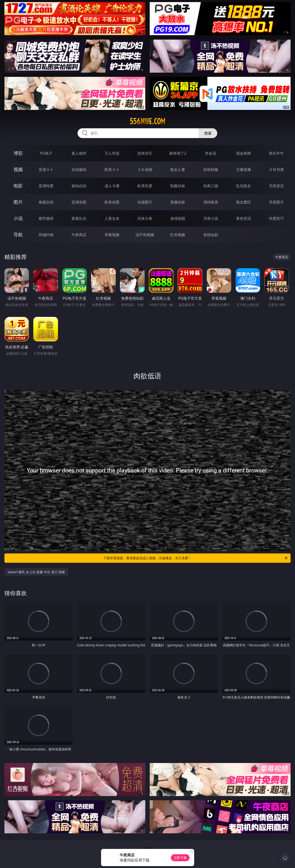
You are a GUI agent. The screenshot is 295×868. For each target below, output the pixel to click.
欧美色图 (112, 202)
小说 (18, 218)
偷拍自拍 (79, 186)
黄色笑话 (244, 218)
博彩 (18, 153)
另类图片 (276, 202)
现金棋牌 (244, 153)
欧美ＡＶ (112, 170)
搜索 (208, 133)
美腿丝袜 (178, 202)
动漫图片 (145, 202)
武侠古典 (145, 218)
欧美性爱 (145, 186)
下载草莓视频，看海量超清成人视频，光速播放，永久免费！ (196, 558)
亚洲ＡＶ (46, 170)
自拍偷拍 (79, 170)
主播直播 (244, 170)
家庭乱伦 (79, 218)
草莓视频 (112, 235)
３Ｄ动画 (145, 170)
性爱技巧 (276, 218)
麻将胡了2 (178, 153)
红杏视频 (178, 235)
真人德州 (79, 153)
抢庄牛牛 (276, 153)
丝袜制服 (211, 170)
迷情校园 (178, 218)
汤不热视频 (145, 235)
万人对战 (112, 153)
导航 (18, 235)
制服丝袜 (178, 186)
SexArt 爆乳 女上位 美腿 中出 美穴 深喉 (36, 572)
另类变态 (276, 186)
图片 (18, 202)
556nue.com (147, 121)
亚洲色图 (79, 202)
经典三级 (211, 186)
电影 (18, 186)
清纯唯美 (211, 202)
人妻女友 (112, 218)
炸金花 (211, 153)
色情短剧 (211, 235)
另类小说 (211, 218)
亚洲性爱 (46, 186)
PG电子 (46, 153)
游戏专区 (145, 153)
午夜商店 (79, 235)
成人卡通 (112, 186)
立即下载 (180, 858)
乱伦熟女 (244, 186)
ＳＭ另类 (276, 170)
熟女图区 (244, 202)
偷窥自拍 (46, 202)
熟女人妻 (178, 170)
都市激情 (46, 218)
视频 (18, 169)
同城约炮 (46, 235)
